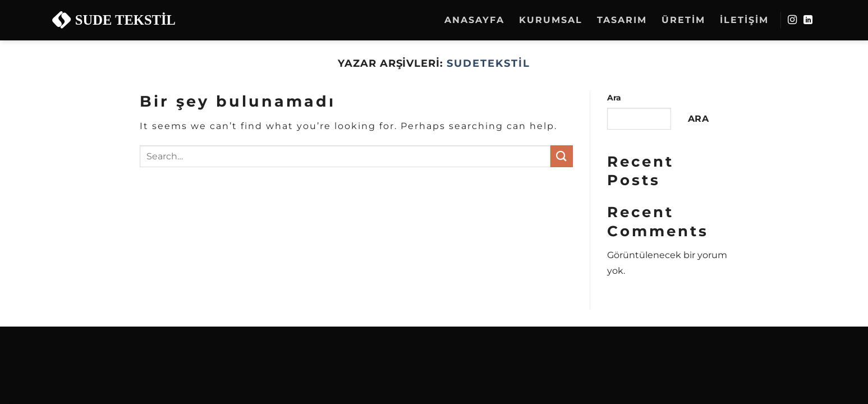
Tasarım (622, 20)
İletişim (744, 20)
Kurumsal (551, 20)
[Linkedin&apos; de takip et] (809, 20)
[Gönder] (562, 156)
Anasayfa (474, 20)
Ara (614, 98)
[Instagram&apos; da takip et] (793, 20)
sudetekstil (488, 63)
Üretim (683, 20)
